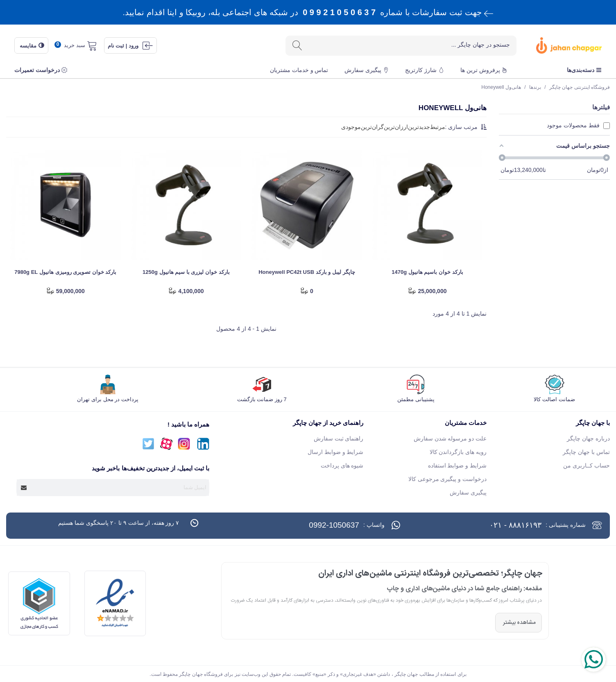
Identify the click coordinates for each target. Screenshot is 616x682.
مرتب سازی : (466, 127)
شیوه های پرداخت (342, 465)
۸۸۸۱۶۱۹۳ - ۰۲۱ (515, 525)
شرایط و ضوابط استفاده (457, 465)
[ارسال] (297, 46)
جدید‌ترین (419, 127)
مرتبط (438, 127)
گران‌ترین (372, 127)
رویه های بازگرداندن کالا (458, 452)
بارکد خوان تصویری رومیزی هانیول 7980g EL (65, 272)
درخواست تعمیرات (41, 70)
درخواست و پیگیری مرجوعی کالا (448, 479)
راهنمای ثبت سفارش (339, 438)
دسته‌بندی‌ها (584, 70)
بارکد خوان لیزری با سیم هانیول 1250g (186, 272)
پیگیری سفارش (367, 70)
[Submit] (24, 488)
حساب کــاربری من (587, 465)
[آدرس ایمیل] (120, 488)
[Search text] (412, 45)
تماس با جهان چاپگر (586, 452)
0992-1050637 (334, 525)
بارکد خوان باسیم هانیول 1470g (427, 272)
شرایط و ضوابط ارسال (336, 452)
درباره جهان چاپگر (588, 438)
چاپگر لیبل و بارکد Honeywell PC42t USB (307, 272)
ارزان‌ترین (396, 127)
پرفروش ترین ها (484, 70)
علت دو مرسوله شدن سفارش (450, 438)
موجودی (351, 127)
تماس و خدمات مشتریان (299, 70)
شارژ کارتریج (425, 70)
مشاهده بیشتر (519, 623)
